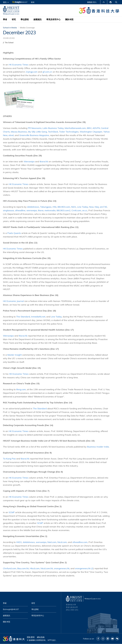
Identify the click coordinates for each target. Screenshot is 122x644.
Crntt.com (76, 210)
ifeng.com (21, 389)
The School (9, 43)
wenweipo (32, 210)
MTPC (50, 640)
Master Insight (15, 355)
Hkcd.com (35, 568)
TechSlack (53, 132)
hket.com (52, 542)
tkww (41, 210)
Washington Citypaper (91, 132)
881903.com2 (64, 210)
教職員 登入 (92, 2)
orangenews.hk (62, 568)
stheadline (20, 210)
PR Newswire (35, 128)
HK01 (19, 542)
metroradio (50, 210)
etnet (11, 135)
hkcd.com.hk (47, 568)
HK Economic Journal (13, 301)
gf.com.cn (47, 72)
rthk (54, 207)
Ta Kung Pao (9, 459)
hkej (97, 207)
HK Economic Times (19, 65)
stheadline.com (80, 542)
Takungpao (46, 207)
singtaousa (8, 210)
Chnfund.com (10, 568)
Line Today (83, 207)
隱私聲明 (31, 637)
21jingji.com (32, 72)
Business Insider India (98, 447)
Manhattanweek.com (75, 128)
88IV (89, 128)
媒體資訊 (38, 19)
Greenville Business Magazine (34, 135)
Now (91, 207)
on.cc (85, 210)
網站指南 (41, 637)
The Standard (23, 317)
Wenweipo (29, 162)
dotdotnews (33, 207)
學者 (5, 19)
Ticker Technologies (69, 132)
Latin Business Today (53, 128)
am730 (103, 207)
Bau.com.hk (23, 568)
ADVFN (96, 128)
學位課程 (25, 19)
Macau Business (19, 132)
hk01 (74, 207)
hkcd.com (62, 542)
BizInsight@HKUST (11, 609)
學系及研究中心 (53, 19)
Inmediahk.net (38, 317)
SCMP (12, 512)
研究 (14, 19)
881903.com (64, 207)
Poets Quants (14, 233)
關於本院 (69, 19)
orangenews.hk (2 (84, 568)
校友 (33, 2)
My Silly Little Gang (37, 132)
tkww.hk (44, 162)
